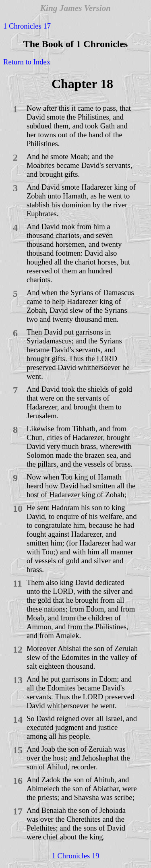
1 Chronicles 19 (75, 856)
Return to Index (27, 62)
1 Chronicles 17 (27, 26)
